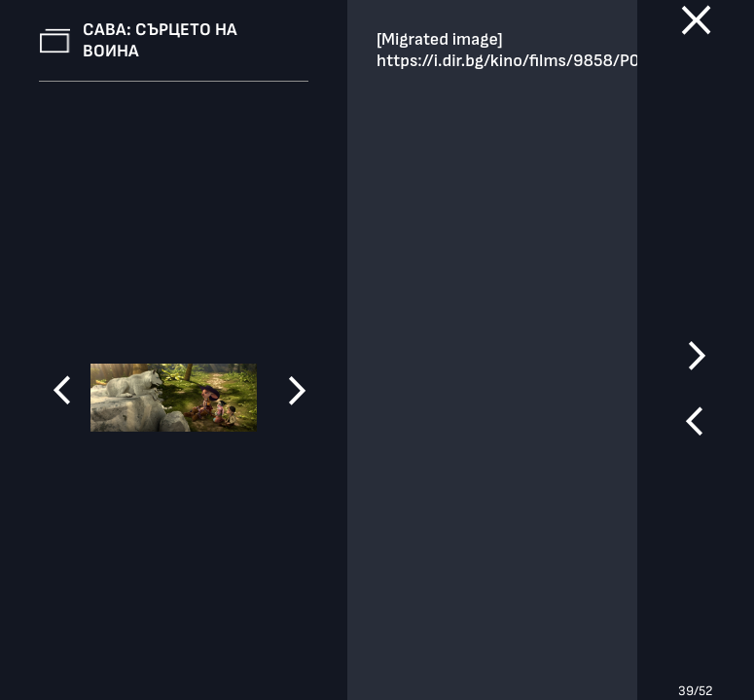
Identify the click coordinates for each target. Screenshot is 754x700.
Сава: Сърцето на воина (160, 40)
